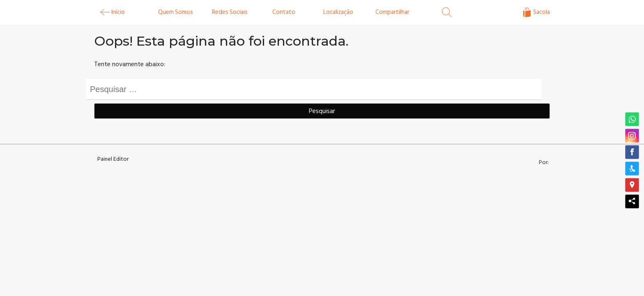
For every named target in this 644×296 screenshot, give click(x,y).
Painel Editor (113, 159)
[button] (632, 120)
